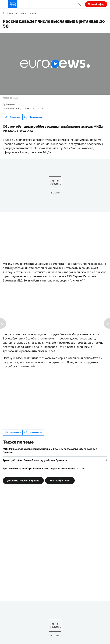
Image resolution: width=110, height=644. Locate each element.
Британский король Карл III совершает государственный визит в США (44, 468)
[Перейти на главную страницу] (13, 4)
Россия (33, 14)
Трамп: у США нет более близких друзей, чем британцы (35, 460)
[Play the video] (55, 64)
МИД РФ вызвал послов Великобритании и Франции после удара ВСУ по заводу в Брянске (50, 450)
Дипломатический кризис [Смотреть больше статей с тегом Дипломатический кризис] (23, 480)
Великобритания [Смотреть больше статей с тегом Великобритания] (60, 480)
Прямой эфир (96, 4)
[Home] (4, 13)
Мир (24, 14)
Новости (13, 14)
